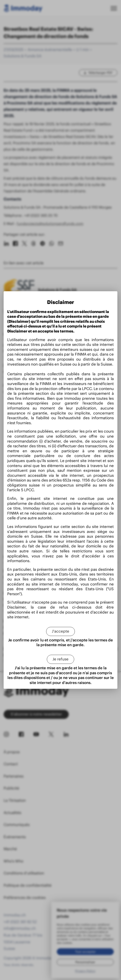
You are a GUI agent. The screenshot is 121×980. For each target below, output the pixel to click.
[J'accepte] (60, 631)
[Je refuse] (60, 659)
